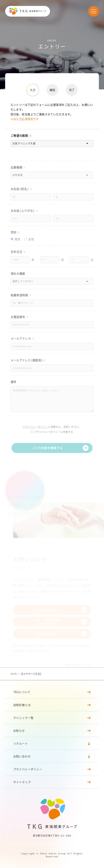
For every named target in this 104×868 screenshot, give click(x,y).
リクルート (21, 743)
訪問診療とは (52, 705)
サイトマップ (52, 782)
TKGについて (52, 692)
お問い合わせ (22, 756)
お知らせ (52, 731)
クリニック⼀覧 (52, 718)
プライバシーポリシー (52, 769)
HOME (14, 674)
